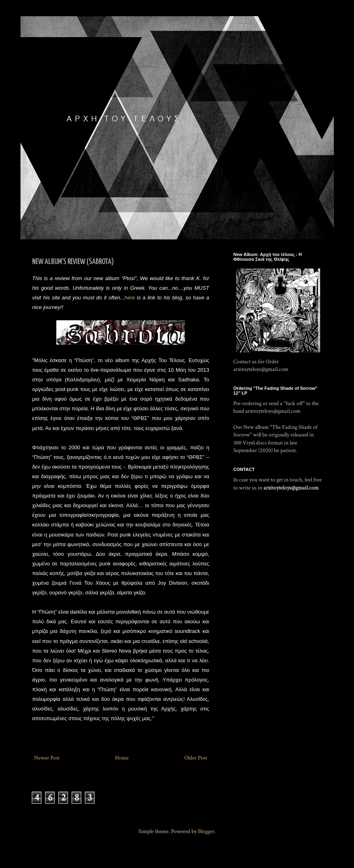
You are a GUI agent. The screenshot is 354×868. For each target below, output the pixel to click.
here (131, 298)
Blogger (206, 831)
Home (122, 758)
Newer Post (47, 758)
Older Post (196, 758)
